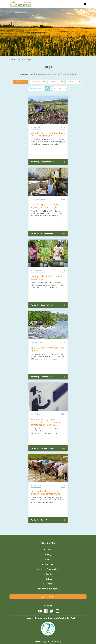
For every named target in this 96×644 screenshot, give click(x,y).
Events (49, 574)
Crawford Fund (69, 618)
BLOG (63, 127)
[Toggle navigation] (85, 4)
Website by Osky (55, 642)
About (49, 550)
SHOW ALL (20, 82)
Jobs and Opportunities (49, 569)
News (49, 559)
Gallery (49, 579)
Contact (49, 584)
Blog (49, 554)
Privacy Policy (41, 642)
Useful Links (49, 564)
